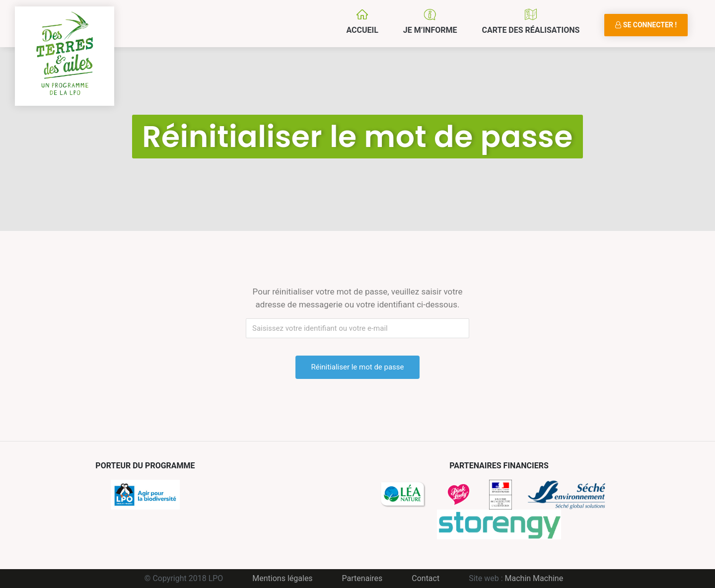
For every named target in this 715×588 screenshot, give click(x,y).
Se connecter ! (646, 25)
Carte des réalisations (531, 30)
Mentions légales (282, 578)
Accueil (362, 30)
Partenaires (362, 578)
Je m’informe (430, 30)
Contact (426, 578)
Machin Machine (534, 578)
